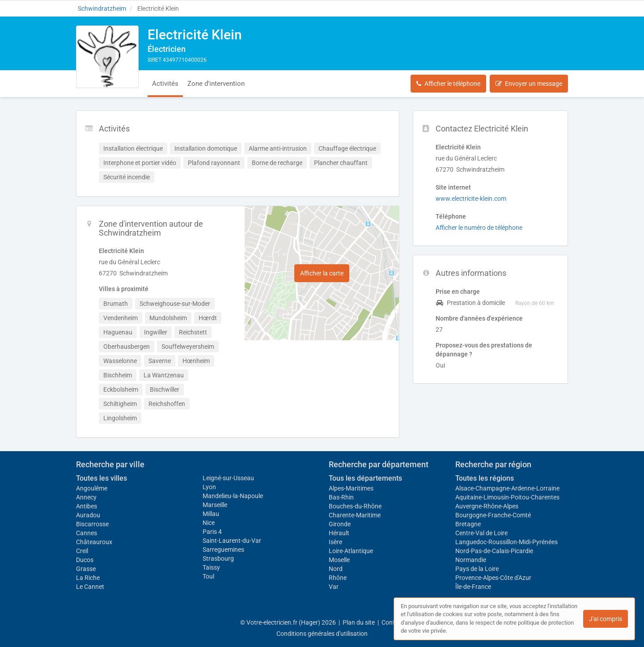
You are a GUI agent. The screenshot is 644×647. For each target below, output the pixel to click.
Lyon (209, 487)
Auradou (88, 515)
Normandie (471, 560)
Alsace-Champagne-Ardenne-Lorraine (507, 488)
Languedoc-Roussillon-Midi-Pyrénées (506, 542)
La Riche (88, 578)
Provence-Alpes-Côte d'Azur (493, 578)
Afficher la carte (322, 273)
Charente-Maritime (355, 515)
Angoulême (92, 488)
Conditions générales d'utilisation (322, 634)
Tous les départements (365, 478)
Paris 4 (212, 532)
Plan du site (359, 622)
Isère (335, 542)
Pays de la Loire (477, 569)
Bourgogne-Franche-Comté (493, 515)
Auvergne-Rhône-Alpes (487, 506)
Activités (165, 84)
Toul (208, 576)
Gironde (340, 524)
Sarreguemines (223, 550)
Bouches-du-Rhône (355, 506)
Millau (211, 514)
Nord (336, 569)
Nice (209, 523)
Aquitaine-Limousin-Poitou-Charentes (507, 497)
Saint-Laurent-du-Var (232, 541)
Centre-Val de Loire (481, 533)
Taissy (211, 567)
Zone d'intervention (216, 84)
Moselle (339, 560)
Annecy (86, 497)
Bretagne (468, 524)
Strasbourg (218, 558)
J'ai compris (606, 619)
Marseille (215, 505)
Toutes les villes (102, 478)
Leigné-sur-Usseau (228, 478)
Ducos (85, 560)
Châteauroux (94, 542)
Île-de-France (473, 587)
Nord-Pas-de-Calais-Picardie (494, 551)
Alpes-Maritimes (351, 488)
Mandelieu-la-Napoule (233, 496)
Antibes (87, 506)
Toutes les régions (485, 478)
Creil (82, 551)
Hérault (339, 533)
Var (334, 587)
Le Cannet (90, 587)
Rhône (338, 578)
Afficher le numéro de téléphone (479, 228)
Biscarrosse (92, 524)
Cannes (87, 533)
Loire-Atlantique (351, 551)
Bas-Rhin (341, 497)
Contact (393, 622)
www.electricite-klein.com (471, 199)
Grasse (86, 569)
